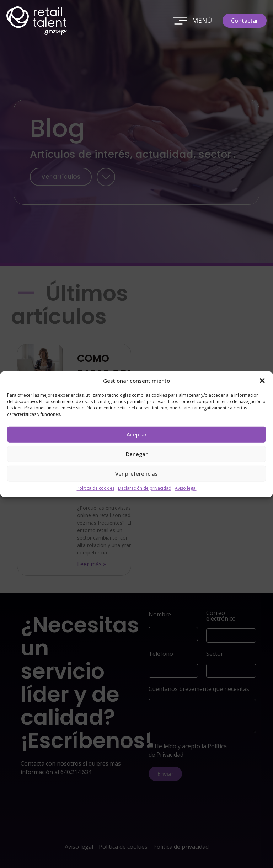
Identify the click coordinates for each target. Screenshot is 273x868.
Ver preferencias (136, 473)
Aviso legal (186, 488)
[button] (262, 381)
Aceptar (137, 434)
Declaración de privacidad (145, 488)
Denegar (137, 454)
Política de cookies (96, 488)
